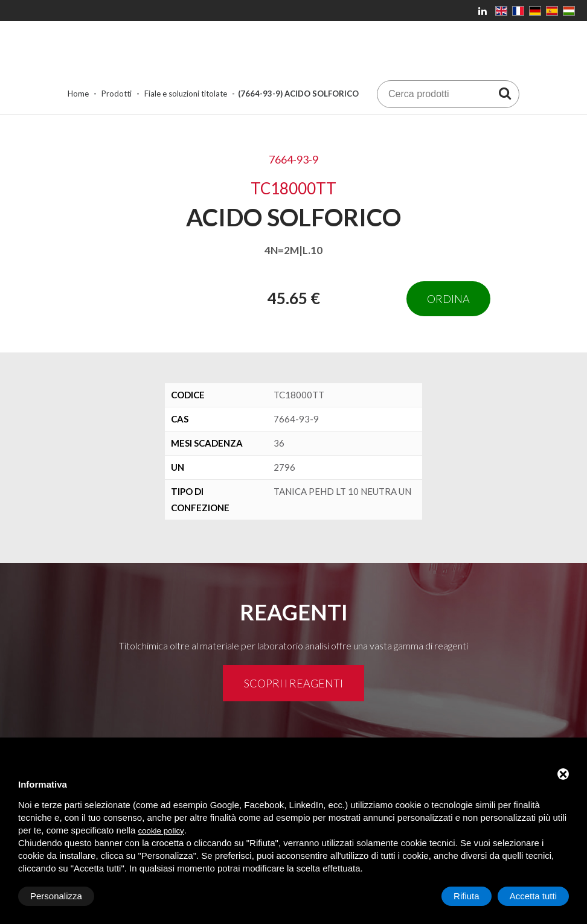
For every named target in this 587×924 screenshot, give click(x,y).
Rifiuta (467, 896)
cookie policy (161, 831)
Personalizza (56, 896)
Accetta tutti (533, 896)
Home (78, 94)
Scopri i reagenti (293, 683)
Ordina (448, 299)
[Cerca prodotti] (505, 93)
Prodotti (117, 94)
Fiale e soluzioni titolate (186, 94)
